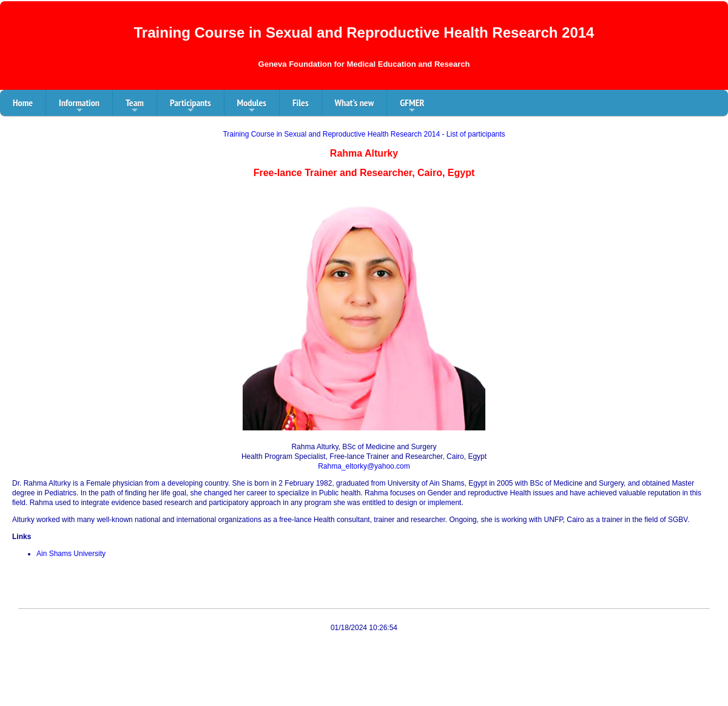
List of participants (476, 134)
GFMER (412, 106)
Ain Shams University (71, 554)
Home (23, 103)
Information (79, 106)
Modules (252, 106)
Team (135, 106)
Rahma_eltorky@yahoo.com (364, 466)
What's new (355, 103)
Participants (190, 106)
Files (301, 103)
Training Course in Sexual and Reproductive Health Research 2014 (331, 134)
